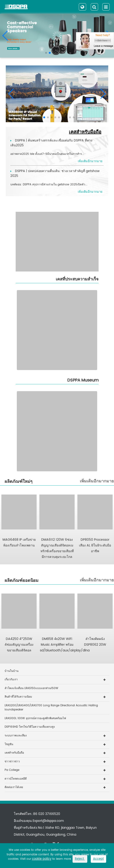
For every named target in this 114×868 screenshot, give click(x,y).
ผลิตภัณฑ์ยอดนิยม (22, 581)
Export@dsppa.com (48, 821)
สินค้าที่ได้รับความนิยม (18, 697)
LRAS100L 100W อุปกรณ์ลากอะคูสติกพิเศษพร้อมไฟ (35, 718)
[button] (46, 53)
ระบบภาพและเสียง (16, 736)
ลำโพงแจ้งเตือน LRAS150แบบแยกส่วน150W (31, 688)
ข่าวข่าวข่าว (12, 762)
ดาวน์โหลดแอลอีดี (16, 779)
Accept (98, 859)
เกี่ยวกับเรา (11, 680)
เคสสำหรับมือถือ (85, 132)
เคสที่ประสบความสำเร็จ (77, 279)
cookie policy (42, 859)
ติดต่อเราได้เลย (14, 787)
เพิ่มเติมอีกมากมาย (97, 481)
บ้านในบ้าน (12, 671)
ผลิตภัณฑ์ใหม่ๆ (19, 482)
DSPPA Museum (83, 380)
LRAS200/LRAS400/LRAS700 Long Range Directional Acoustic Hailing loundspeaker (51, 708)
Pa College (12, 770)
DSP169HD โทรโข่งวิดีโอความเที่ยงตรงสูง (30, 727)
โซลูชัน (9, 744)
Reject (80, 859)
